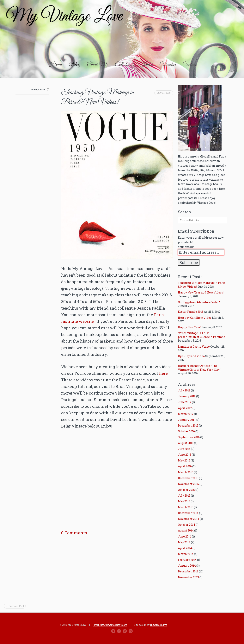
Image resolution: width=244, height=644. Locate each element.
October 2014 (186, 525)
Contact (189, 64)
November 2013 (188, 577)
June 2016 (185, 455)
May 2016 (184, 460)
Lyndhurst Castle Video (194, 347)
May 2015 (184, 501)
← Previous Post (15, 606)
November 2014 (189, 519)
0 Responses (38, 89)
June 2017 (185, 402)
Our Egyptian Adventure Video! (199, 302)
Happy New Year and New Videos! (201, 292)
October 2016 (186, 431)
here (163, 373)
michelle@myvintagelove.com (110, 625)
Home (55, 64)
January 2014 (187, 566)
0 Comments (74, 533)
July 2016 (184, 449)
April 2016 (185, 466)
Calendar (167, 64)
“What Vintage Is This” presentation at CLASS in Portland (202, 335)
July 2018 (184, 390)
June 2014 (185, 536)
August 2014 (186, 530)
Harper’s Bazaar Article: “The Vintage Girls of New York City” (199, 368)
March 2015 (186, 507)
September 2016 (189, 437)
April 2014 (185, 548)
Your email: (186, 247)
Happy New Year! (189, 327)
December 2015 (188, 478)
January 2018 (187, 396)
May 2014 (184, 542)
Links (147, 64)
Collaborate (125, 64)
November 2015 (188, 484)
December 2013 (188, 571)
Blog (75, 64)
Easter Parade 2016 (191, 312)
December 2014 (188, 513)
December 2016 (188, 425)
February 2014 (187, 560)
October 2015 (186, 490)
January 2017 (187, 420)
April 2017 (185, 408)
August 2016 (186, 443)
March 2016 (186, 472)
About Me (98, 64)
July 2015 (184, 496)
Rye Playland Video (191, 356)
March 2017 (186, 414)
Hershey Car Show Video (195, 318)
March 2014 (186, 554)
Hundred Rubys (159, 625)
